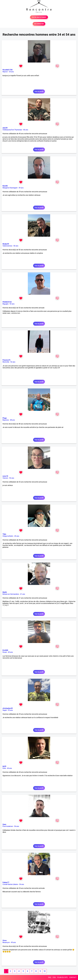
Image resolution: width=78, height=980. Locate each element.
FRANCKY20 (7, 302)
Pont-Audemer (8, 826)
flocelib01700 (8, 70)
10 (44, 971)
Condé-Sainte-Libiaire (10, 884)
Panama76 (6, 360)
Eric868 (5, 650)
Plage (5, 418)
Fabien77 (6, 882)
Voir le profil (39, 91)
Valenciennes (7, 246)
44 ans (9, 768)
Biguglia (5, 304)
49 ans (13, 942)
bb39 (4, 766)
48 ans (12, 420)
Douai (5, 652)
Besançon (6, 942)
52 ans (13, 362)
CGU (54, 977)
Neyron (5, 72)
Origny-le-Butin (8, 536)
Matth (5, 592)
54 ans (17, 826)
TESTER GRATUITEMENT (39, 17)
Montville (6, 362)
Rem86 (5, 186)
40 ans (10, 652)
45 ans (17, 536)
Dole (4, 768)
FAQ (50, 977)
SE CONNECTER (39, 24)
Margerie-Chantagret (10, 188)
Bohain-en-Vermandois (11, 594)
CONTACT (73, 977)
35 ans (11, 72)
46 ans (26, 130)
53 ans (12, 304)
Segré (5, 710)
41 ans (23, 594)
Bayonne (6, 420)
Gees (4, 824)
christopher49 (8, 708)
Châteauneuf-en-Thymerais (12, 130)
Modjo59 (6, 244)
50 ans (16, 246)
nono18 (5, 476)
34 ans (22, 884)
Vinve (5, 940)
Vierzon (5, 478)
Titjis (4, 534)
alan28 (5, 128)
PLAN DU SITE (63, 977)
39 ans (21, 188)
